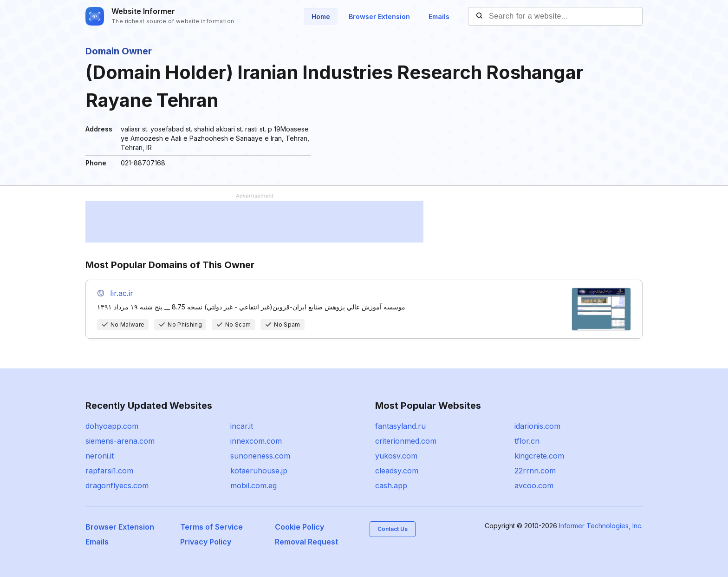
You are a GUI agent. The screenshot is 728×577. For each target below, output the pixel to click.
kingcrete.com (539, 456)
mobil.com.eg (253, 485)
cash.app (391, 485)
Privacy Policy (206, 542)
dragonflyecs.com (117, 485)
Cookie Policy (299, 527)
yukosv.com (396, 456)
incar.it (242, 426)
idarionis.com (537, 426)
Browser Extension (379, 16)
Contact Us (393, 529)
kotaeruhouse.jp (259, 471)
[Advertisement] (254, 222)
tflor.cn (527, 441)
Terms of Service (211, 527)
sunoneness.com (260, 456)
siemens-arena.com (120, 441)
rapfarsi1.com (109, 471)
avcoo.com (534, 485)
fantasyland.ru (400, 426)
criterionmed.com (406, 441)
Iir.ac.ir (122, 293)
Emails (439, 16)
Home (321, 16)
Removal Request (306, 542)
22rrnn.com (535, 471)
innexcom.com (256, 441)
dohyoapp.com (112, 426)
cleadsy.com (397, 471)
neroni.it (100, 456)
